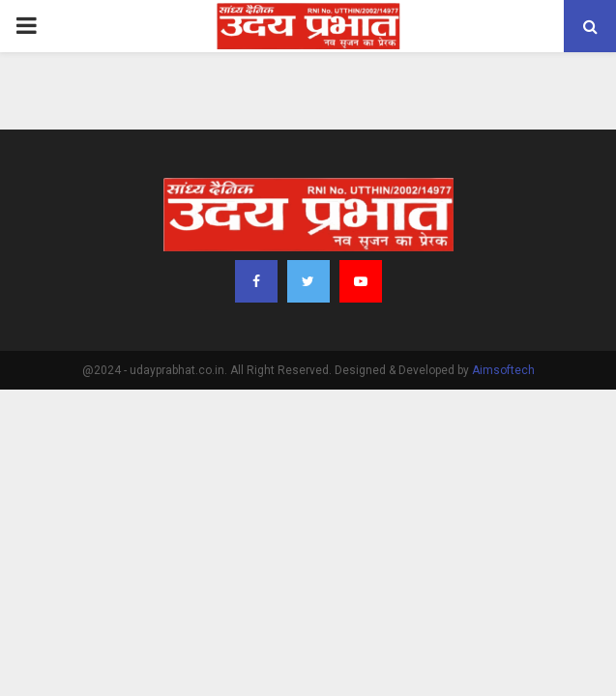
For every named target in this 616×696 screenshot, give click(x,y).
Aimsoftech (503, 370)
